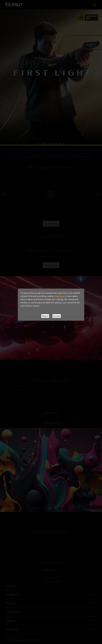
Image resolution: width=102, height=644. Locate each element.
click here (60, 296)
